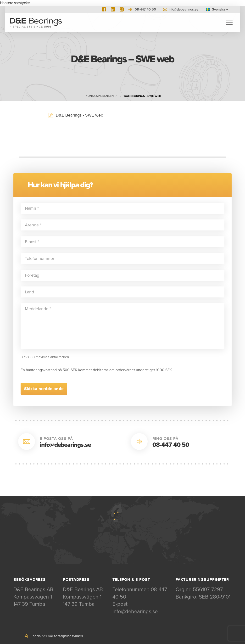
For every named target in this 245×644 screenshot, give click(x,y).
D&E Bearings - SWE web (142, 96)
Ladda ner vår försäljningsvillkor (57, 637)
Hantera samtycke (15, 3)
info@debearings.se (184, 9)
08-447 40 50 (171, 445)
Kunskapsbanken (100, 96)
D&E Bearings (36, 23)
